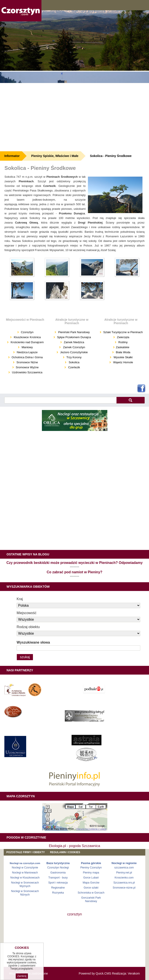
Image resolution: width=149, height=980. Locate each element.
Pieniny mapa (91, 873)
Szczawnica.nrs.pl (124, 883)
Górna (39, 357)
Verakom (134, 973)
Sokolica (74, 362)
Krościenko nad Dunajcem (27, 342)
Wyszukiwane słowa (33, 642)
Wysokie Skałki (123, 357)
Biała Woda (123, 352)
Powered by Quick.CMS (95, 973)
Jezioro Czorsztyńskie (74, 352)
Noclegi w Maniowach (25, 873)
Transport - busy (58, 878)
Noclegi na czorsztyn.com (25, 863)
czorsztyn (75, 914)
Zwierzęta (123, 337)
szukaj (131, 400)
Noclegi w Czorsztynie (25, 868)
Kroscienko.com (124, 878)
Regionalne (58, 888)
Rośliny (123, 342)
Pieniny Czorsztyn (91, 868)
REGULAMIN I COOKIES (65, 852)
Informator (12, 156)
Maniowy (27, 347)
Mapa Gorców (91, 883)
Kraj (20, 599)
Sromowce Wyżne (27, 367)
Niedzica (22, 352)
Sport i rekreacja (58, 883)
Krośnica (35, 337)
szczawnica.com (124, 868)
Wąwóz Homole (123, 362)
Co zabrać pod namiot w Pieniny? (74, 572)
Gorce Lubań (91, 878)
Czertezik (74, 367)
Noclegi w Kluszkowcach (25, 878)
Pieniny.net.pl (124, 873)
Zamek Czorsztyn (74, 347)
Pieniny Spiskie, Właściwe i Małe (55, 156)
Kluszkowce (21, 337)
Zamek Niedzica (74, 342)
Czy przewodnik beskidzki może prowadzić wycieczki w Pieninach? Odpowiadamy (74, 563)
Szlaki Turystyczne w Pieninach (123, 332)
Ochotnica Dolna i (23, 357)
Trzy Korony (74, 357)
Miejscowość (27, 613)
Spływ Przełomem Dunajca (74, 337)
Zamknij (22, 976)
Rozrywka (58, 893)
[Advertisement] (74, 117)
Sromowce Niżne (27, 362)
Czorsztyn (27, 332)
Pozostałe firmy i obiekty (26, 852)
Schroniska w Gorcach (91, 893)
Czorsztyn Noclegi (58, 868)
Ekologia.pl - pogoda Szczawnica (74, 846)
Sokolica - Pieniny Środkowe (111, 156)
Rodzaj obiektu (28, 627)
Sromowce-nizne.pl (124, 888)
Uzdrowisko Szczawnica (27, 372)
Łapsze (33, 352)
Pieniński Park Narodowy (74, 332)
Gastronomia (58, 873)
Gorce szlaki (91, 888)
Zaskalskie (122, 347)
